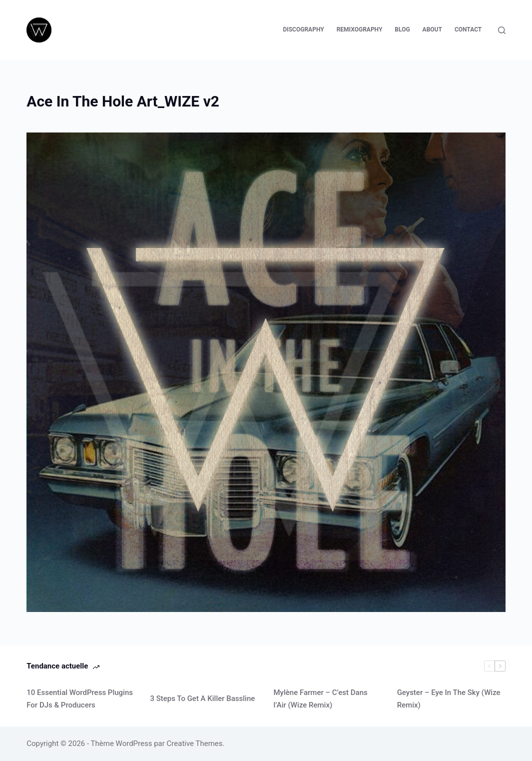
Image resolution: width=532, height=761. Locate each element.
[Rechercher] (502, 30)
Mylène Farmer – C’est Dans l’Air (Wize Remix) (321, 699)
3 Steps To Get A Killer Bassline (202, 698)
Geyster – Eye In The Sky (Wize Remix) (449, 699)
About (432, 29)
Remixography (360, 29)
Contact (468, 29)
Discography (303, 29)
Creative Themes (195, 743)
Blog (402, 29)
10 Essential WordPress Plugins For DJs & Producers (80, 699)
